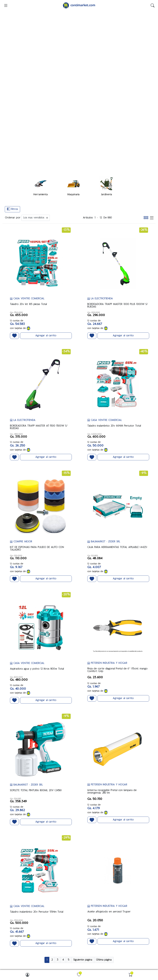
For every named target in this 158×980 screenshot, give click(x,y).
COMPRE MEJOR (21, 425)
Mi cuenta (86, 916)
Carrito (85, 926)
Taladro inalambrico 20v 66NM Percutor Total (114, 309)
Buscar (11, 916)
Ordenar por (13, 101)
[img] (153, 5)
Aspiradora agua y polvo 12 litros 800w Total (37, 552)
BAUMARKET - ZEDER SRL (104, 425)
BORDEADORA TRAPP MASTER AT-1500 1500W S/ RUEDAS (39, 310)
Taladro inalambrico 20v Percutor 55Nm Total (37, 795)
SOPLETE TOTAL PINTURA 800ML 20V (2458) (36, 673)
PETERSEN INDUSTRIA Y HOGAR (107, 546)
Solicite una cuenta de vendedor (98, 936)
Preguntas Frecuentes (92, 874)
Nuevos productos (17, 927)
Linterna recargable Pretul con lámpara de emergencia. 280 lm (112, 675)
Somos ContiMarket (91, 869)
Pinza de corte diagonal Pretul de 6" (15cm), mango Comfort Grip (117, 553)
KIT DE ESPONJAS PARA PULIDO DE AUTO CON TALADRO (37, 432)
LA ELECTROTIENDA (100, 182)
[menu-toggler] (6, 5)
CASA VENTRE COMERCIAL (27, 182)
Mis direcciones (89, 921)
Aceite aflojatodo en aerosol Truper (109, 795)
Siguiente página (83, 843)
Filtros (12, 92)
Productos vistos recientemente (23, 921)
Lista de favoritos (90, 931)
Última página (104, 843)
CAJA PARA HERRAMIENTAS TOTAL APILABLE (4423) (117, 430)
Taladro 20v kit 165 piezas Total (28, 187)
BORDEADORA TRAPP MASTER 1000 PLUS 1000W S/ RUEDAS (118, 189)
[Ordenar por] (36, 101)
